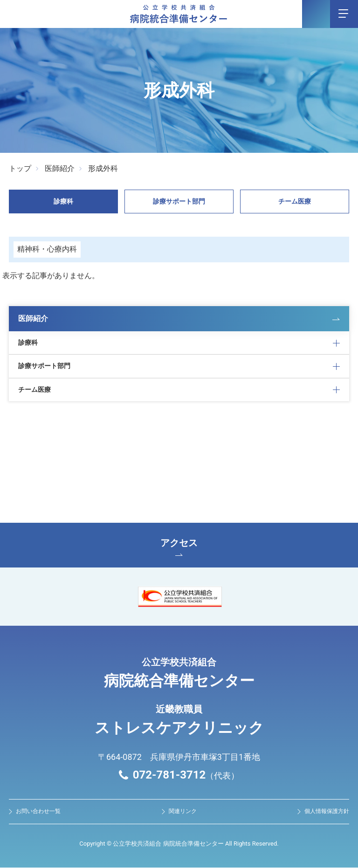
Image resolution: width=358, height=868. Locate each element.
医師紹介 (60, 168)
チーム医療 (295, 201)
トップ (20, 168)
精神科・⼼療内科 (47, 249)
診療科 (63, 201)
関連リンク (183, 812)
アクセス (179, 547)
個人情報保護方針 (327, 812)
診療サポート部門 (179, 201)
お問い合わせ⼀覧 (38, 812)
